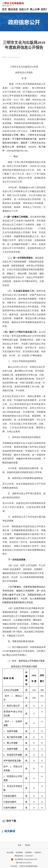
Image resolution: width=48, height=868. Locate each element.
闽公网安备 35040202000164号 (24, 859)
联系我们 (29, 852)
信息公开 (24, 9)
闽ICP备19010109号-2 (24, 863)
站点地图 (10, 852)
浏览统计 (38, 852)
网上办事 (35, 9)
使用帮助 (19, 852)
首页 (4, 9)
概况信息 (13, 9)
